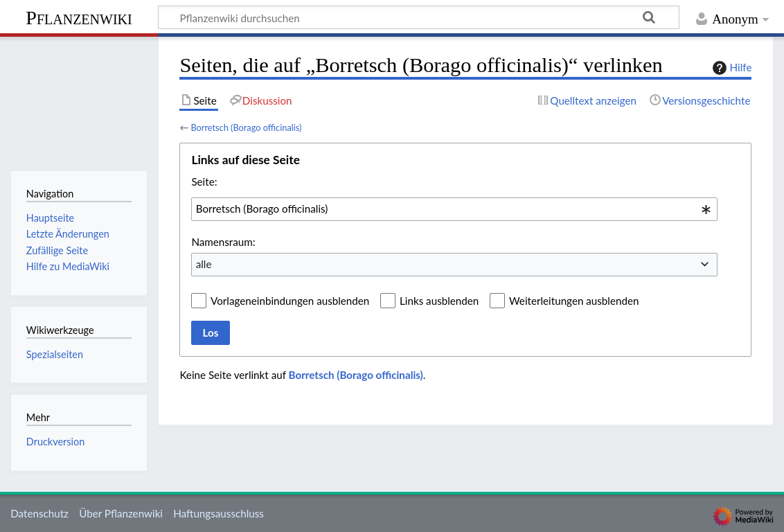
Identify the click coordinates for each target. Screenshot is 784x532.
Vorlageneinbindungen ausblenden (290, 301)
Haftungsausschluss (219, 513)
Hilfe (731, 68)
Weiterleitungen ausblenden (574, 301)
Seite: (204, 181)
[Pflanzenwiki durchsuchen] (419, 17)
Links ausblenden (439, 301)
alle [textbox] (204, 264)
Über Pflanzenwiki (121, 513)
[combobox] (454, 209)
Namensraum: (223, 242)
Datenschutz (39, 513)
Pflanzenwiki (79, 18)
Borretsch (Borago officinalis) (246, 127)
